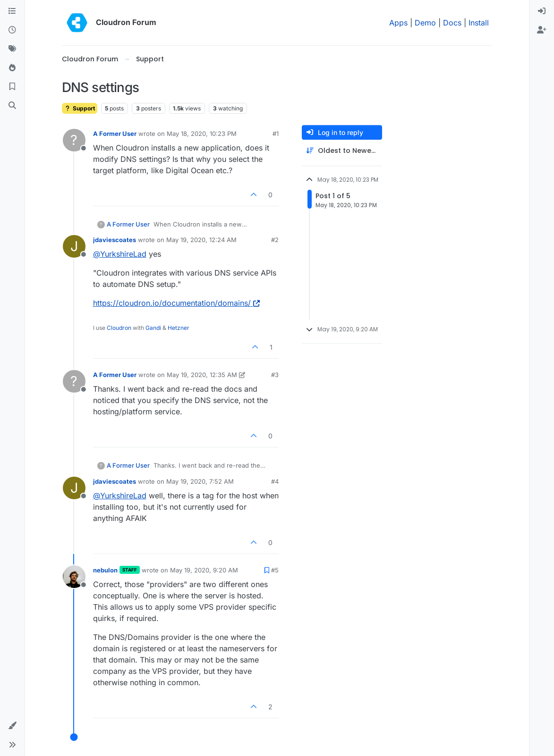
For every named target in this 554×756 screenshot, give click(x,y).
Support (80, 108)
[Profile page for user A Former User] (74, 140)
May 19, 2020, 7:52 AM (200, 481)
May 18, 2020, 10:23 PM (202, 134)
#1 (276, 134)
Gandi (153, 328)
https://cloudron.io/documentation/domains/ (176, 303)
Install (479, 23)
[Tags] (12, 49)
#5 (275, 570)
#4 (275, 481)
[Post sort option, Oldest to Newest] (342, 151)
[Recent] (12, 30)
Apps (398, 23)
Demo (425, 23)
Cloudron (119, 328)
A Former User (115, 134)
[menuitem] (542, 11)
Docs (452, 23)
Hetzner (179, 328)
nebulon (105, 570)
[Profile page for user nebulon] (74, 577)
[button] (12, 726)
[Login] (542, 11)
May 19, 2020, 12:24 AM (201, 240)
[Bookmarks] (12, 87)
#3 (275, 375)
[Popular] (12, 68)
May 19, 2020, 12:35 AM (202, 375)
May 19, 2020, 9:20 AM (204, 570)
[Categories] (12, 11)
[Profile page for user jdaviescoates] (74, 246)
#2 (275, 240)
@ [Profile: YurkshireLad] (120, 254)
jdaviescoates (115, 240)
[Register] (542, 30)
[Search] (12, 106)
